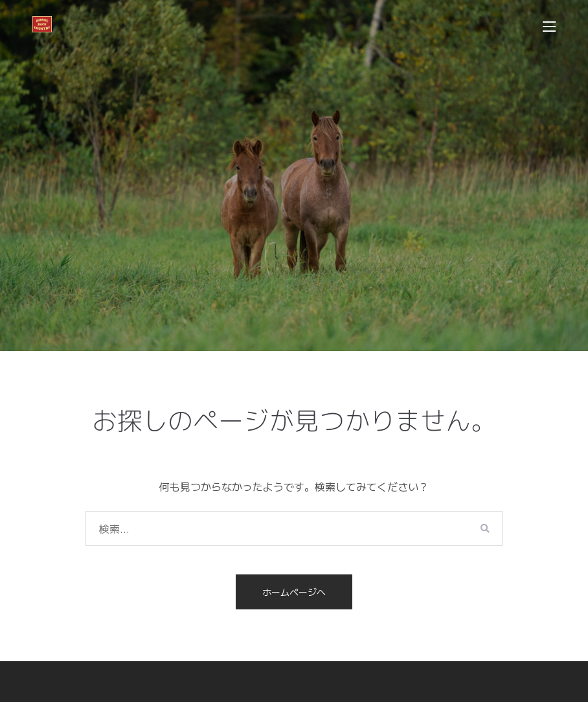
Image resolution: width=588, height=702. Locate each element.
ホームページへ (294, 592)
